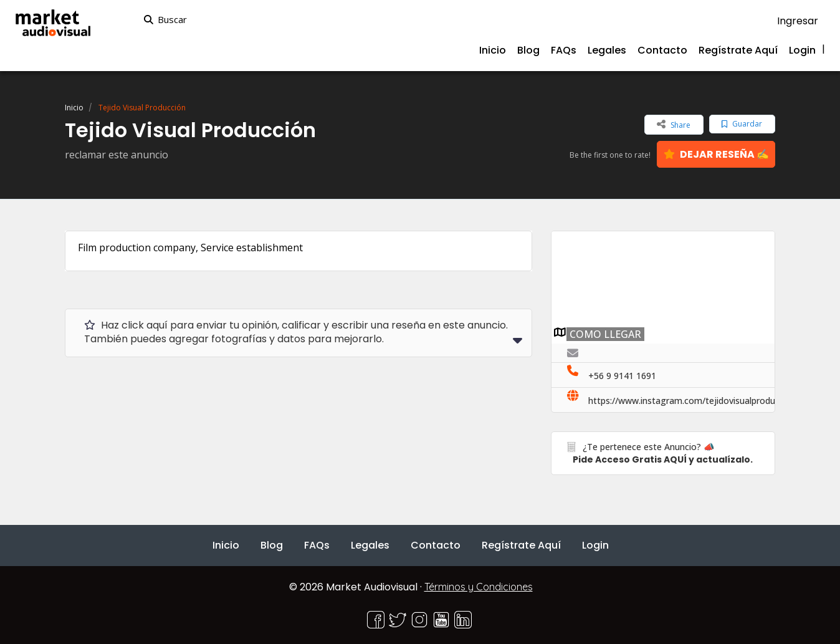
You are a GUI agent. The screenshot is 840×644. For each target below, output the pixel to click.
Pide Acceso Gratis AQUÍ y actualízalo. (663, 459)
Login (802, 50)
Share (674, 124)
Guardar (742, 124)
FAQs (564, 50)
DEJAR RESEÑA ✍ (716, 154)
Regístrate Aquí (738, 50)
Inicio (493, 50)
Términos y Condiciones (479, 587)
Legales (607, 50)
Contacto (662, 50)
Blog (528, 50)
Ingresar (798, 21)
